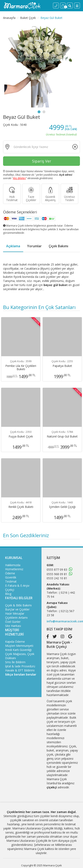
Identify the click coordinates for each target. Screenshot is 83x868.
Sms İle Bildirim (15, 662)
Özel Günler (13, 622)
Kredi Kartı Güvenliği (18, 650)
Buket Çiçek (28, 18)
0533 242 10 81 (57, 578)
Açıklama (13, 246)
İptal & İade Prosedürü (20, 666)
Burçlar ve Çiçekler (17, 609)
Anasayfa (9, 18)
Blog (8, 594)
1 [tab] (39, 112)
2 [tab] (44, 112)
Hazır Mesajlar (15, 613)
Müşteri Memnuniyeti (19, 646)
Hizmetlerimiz (14, 569)
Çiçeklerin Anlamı (16, 618)
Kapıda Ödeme (15, 642)
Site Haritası (13, 626)
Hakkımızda (13, 565)
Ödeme (10, 573)
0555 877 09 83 (57, 570)
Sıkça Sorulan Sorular (21, 674)
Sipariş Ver (42, 161)
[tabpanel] (41, 66)
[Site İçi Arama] (70, 6)
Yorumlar (34, 246)
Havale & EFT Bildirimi (20, 670)
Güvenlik (11, 577)
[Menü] (77, 6)
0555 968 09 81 (57, 574)
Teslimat (11, 581)
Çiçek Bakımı (58, 246)
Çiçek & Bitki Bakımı (18, 605)
